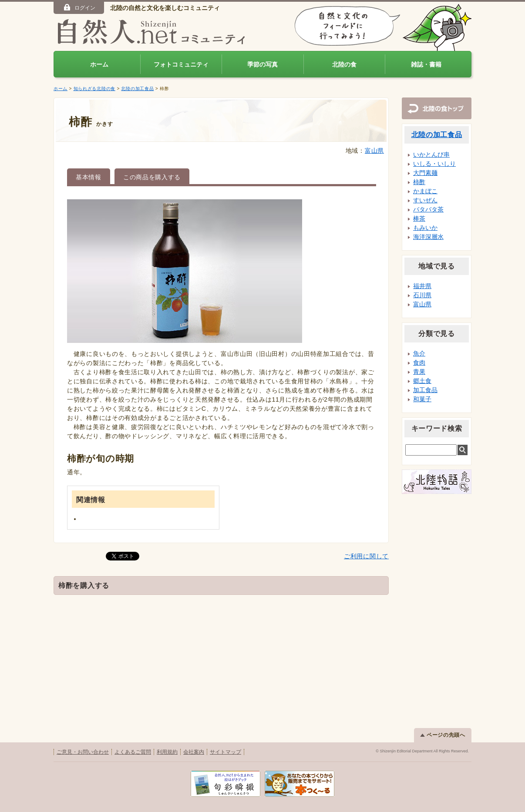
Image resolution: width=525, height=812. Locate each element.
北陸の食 (344, 64)
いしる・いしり (434, 164)
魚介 (419, 353)
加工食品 (425, 390)
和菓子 (422, 399)
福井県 (422, 286)
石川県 (422, 295)
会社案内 (194, 752)
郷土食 (422, 381)
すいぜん (425, 200)
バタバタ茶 (428, 209)
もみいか (425, 228)
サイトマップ (225, 752)
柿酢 (419, 182)
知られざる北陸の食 (94, 89)
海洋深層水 (428, 237)
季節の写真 (262, 64)
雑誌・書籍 (426, 64)
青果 (419, 372)
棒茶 (419, 218)
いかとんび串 (431, 154)
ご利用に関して (366, 556)
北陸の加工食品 (137, 89)
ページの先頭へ (443, 735)
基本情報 (89, 177)
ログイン (79, 7)
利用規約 (167, 752)
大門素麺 (425, 173)
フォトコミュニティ (181, 64)
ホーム (99, 64)
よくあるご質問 (133, 752)
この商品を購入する (152, 177)
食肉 (419, 362)
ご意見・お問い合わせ (83, 752)
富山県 (374, 151)
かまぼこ (425, 191)
